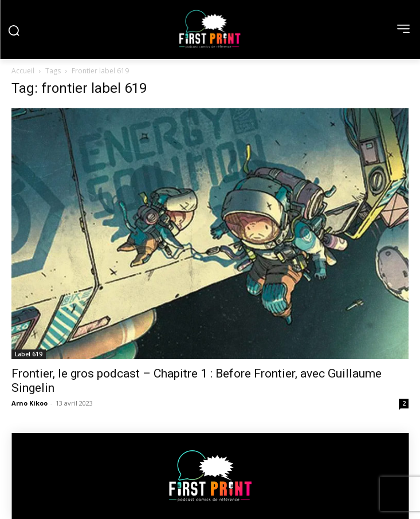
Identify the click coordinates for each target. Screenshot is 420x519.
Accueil (23, 71)
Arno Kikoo (30, 403)
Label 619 (29, 354)
